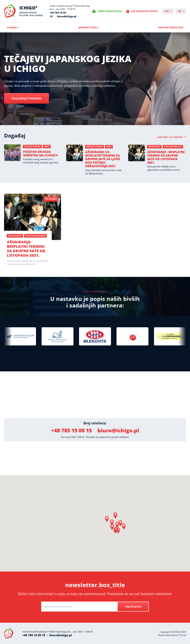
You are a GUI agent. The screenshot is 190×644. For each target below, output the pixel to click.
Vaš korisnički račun (144, 11)
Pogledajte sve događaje (170, 137)
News (47, 146)
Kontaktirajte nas (171, 27)
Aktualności (154, 147)
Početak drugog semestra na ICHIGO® (40, 154)
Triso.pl (182, 635)
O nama (12, 27)
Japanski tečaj (88, 27)
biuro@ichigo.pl (67, 16)
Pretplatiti (132, 607)
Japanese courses (32, 146)
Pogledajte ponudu (30, 99)
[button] (115, 516)
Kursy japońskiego (173, 147)
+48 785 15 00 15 (71, 430)
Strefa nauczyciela (110, 11)
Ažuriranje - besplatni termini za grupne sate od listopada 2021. (166, 157)
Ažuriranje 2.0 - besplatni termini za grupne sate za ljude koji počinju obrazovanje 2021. (103, 159)
